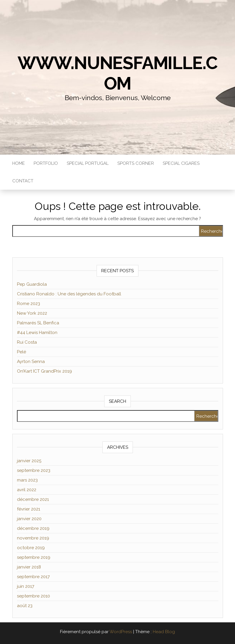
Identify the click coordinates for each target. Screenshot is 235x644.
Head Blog (164, 632)
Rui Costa (27, 342)
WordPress (121, 632)
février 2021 (29, 509)
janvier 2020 (29, 519)
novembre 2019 (33, 538)
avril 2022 (27, 490)
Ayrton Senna (31, 362)
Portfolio (46, 163)
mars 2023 (27, 480)
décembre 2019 (33, 528)
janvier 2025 (29, 461)
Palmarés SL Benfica (38, 323)
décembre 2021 (33, 499)
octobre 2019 (31, 548)
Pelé (22, 352)
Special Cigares (181, 163)
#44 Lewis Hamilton (37, 333)
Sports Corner (136, 163)
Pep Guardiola (32, 284)
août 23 (25, 606)
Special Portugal (88, 163)
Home (19, 163)
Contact (23, 181)
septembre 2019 (34, 557)
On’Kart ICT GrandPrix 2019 (44, 371)
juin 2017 (26, 586)
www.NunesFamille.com (117, 73)
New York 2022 (32, 313)
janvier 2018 (29, 567)
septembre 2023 (34, 470)
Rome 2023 (29, 304)
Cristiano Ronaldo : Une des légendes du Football (69, 294)
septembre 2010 (34, 596)
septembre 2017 (33, 577)
